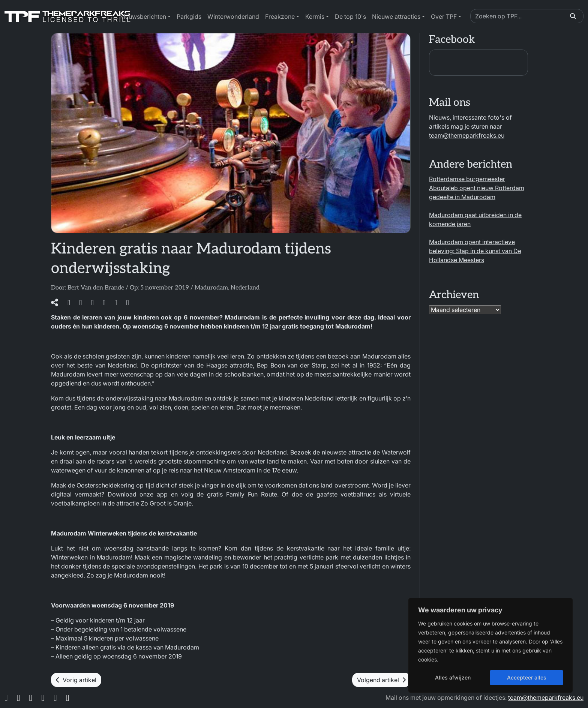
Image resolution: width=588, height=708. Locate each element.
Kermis (315, 16)
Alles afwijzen (453, 677)
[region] (490, 645)
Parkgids (189, 16)
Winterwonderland (233, 16)
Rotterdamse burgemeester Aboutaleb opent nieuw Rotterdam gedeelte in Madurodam (477, 188)
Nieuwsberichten (143, 16)
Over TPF (444, 16)
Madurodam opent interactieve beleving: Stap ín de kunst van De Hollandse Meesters (475, 251)
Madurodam (211, 288)
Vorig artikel (76, 680)
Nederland (245, 288)
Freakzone (280, 16)
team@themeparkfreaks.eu (467, 135)
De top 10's (350, 16)
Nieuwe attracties (396, 16)
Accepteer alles (527, 677)
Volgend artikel (381, 680)
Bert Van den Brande (96, 288)
